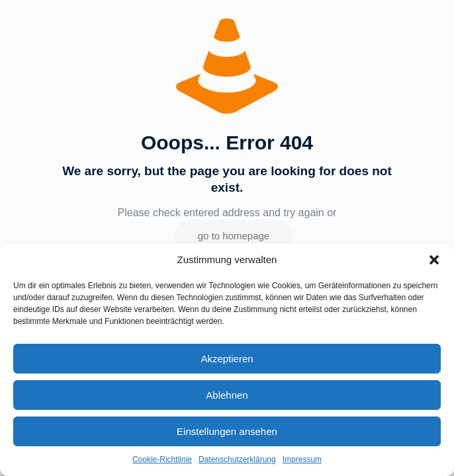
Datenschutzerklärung (237, 459)
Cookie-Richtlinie (162, 459)
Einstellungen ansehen (227, 431)
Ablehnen (227, 395)
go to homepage (234, 236)
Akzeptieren (227, 359)
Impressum (302, 459)
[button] (434, 260)
